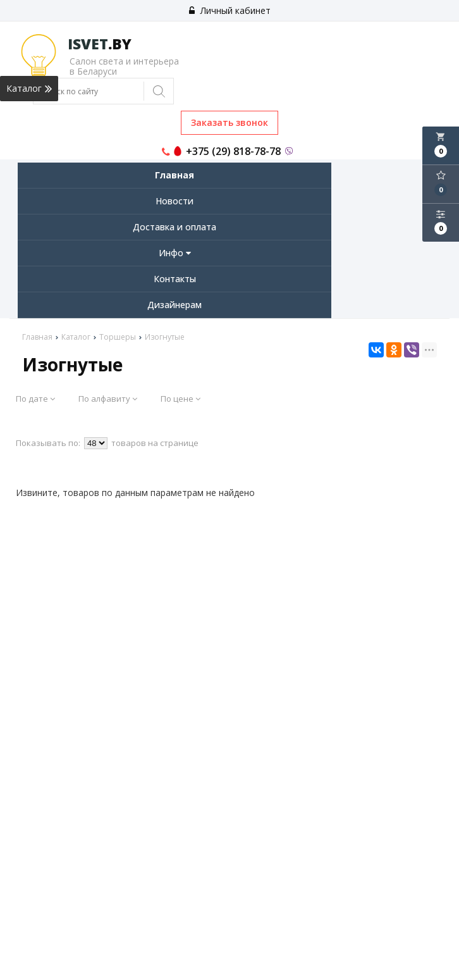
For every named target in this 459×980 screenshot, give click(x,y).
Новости (174, 201)
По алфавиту (108, 399)
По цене (181, 399)
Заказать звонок (229, 122)
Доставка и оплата (174, 227)
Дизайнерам (174, 305)
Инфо (175, 253)
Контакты (175, 279)
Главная (174, 175)
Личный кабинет (230, 10)
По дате (35, 399)
